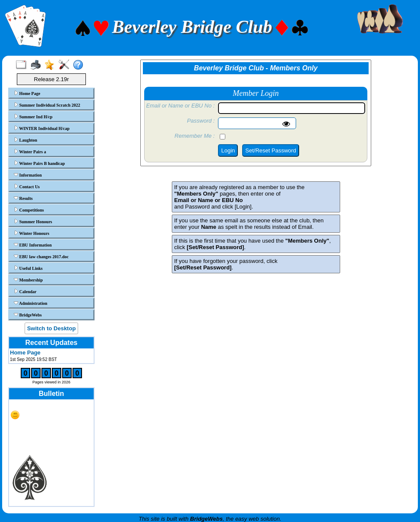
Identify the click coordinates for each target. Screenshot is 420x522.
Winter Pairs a (30, 152)
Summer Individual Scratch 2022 (47, 105)
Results (23, 198)
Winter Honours (32, 233)
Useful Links (28, 268)
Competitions (29, 210)
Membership (28, 280)
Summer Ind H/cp (33, 117)
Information (28, 175)
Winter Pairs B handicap (39, 163)
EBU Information (33, 245)
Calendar (25, 291)
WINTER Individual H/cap (42, 128)
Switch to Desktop (52, 328)
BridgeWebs (28, 315)
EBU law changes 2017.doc (41, 256)
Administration (31, 303)
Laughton (25, 140)
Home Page (27, 93)
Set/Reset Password (271, 150)
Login (228, 150)
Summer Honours (33, 221)
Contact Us (27, 187)
